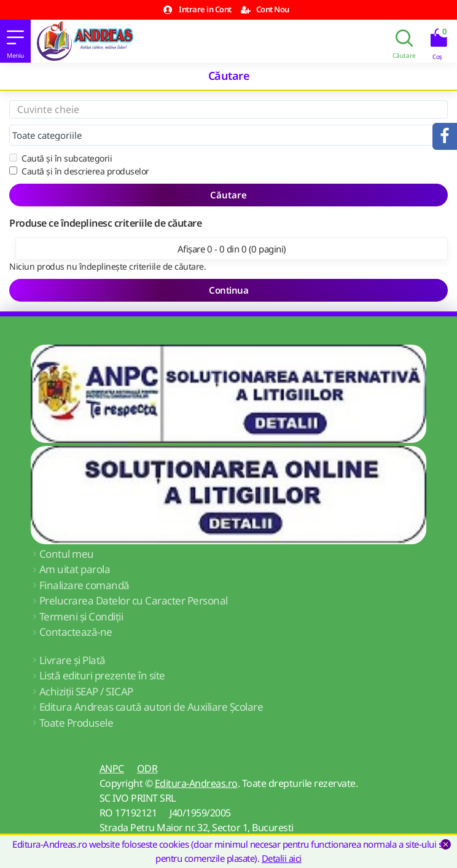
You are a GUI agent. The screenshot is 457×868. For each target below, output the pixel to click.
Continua (228, 290)
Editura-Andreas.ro (196, 783)
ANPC (112, 768)
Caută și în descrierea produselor (79, 171)
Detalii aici (282, 858)
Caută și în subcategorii (61, 158)
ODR (147, 768)
